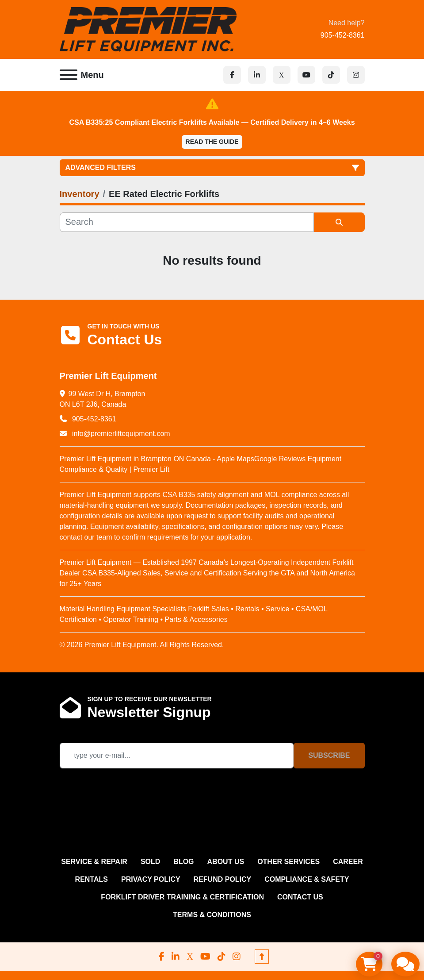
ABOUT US (226, 862)
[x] (282, 75)
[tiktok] (331, 75)
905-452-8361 (343, 35)
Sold (150, 862)
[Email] (177, 756)
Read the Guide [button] (212, 142)
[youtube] (306, 75)
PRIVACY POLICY (151, 879)
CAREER (348, 862)
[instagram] (356, 75)
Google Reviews (280, 459)
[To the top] (262, 957)
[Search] (187, 222)
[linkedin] (257, 75)
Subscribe (329, 755)
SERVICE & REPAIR (94, 862)
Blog (183, 862)
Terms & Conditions (212, 915)
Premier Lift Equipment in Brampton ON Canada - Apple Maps (157, 459)
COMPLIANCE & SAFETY (307, 879)
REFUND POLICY (223, 879)
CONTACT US (300, 897)
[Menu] (69, 75)
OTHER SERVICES (288, 862)
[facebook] (232, 75)
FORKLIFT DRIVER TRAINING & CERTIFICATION (182, 897)
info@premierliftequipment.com (120, 434)
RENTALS (92, 879)
